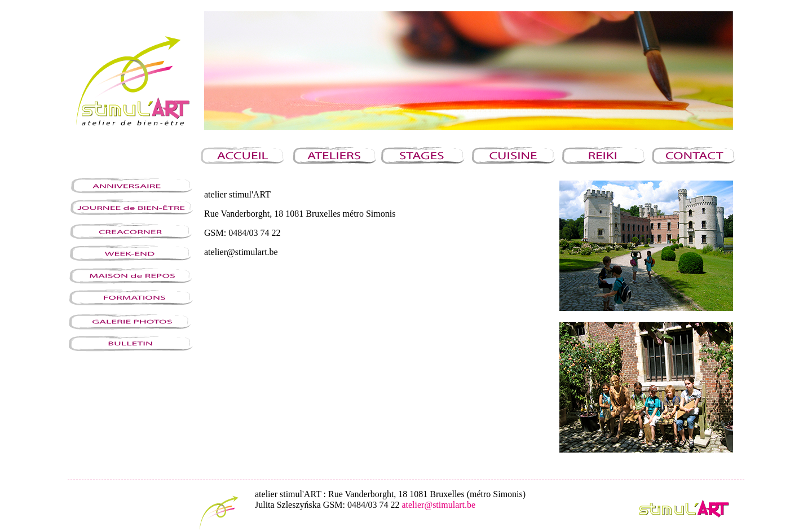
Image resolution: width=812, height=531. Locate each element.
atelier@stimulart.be (438, 505)
